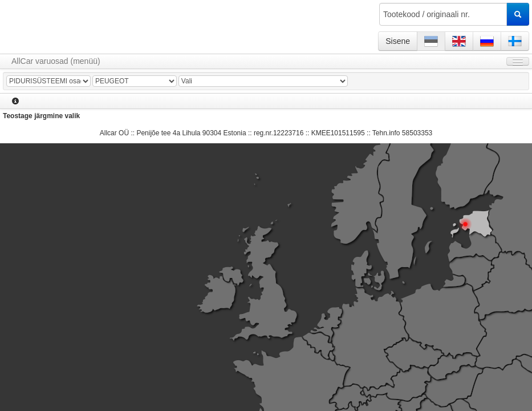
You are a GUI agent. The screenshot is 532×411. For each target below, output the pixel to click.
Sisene (398, 41)
